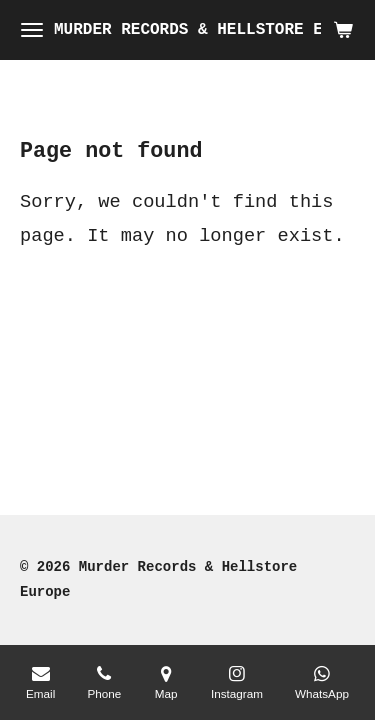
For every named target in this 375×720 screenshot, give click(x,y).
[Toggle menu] (32, 30)
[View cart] (343, 30)
